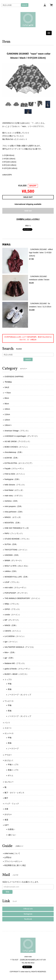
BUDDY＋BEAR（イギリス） (16, 674)
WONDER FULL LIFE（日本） (17, 577)
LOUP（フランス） (12, 582)
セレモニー (9, 782)
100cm (7, 409)
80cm (7, 398)
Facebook (28, 919)
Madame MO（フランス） (15, 663)
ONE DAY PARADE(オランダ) (17, 528)
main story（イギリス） (14, 496)
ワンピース (9, 701)
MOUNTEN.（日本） (13, 523)
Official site (28, 909)
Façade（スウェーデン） (15, 469)
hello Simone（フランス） (15, 485)
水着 (6, 809)
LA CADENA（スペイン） (15, 636)
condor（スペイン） (13, 615)
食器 (6, 820)
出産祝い (11, 829)
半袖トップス (13, 765)
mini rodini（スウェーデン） (16, 588)
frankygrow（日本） (13, 479)
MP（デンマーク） (12, 620)
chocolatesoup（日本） (14, 452)
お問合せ (8, 857)
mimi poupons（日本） (14, 506)
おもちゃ (8, 814)
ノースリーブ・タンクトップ (19, 695)
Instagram (28, 914)
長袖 (10, 689)
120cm (7, 420)
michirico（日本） (12, 501)
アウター (8, 755)
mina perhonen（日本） (14, 512)
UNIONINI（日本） (12, 555)
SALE (7, 387)
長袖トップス (13, 770)
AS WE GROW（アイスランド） (18, 441)
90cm (7, 404)
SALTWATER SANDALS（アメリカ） (20, 647)
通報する (28, 226)
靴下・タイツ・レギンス (14, 793)
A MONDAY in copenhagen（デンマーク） (22, 436)
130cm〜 (8, 425)
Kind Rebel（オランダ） (14, 490)
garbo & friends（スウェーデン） (18, 669)
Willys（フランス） (12, 604)
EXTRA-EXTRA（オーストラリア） (19, 463)
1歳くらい (12, 835)
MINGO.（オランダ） (13, 517)
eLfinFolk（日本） (12, 458)
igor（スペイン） (11, 642)
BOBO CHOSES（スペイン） (17, 447)
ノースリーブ (13, 748)
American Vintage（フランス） (17, 431)
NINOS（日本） (11, 625)
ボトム (10, 775)
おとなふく (9, 760)
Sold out (28, 211)
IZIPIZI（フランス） (13, 609)
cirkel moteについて (12, 853)
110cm (7, 414)
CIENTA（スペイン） (13, 631)
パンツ (7, 723)
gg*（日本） (10, 658)
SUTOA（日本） (11, 544)
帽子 (6, 798)
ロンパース (9, 733)
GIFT (7, 825)
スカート (8, 728)
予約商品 (8, 382)
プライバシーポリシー (13, 861)
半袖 (10, 684)
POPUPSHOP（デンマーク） (17, 593)
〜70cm (8, 393)
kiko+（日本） (10, 652)
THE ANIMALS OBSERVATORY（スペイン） (23, 598)
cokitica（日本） (11, 571)
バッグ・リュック (12, 804)
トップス (8, 679)
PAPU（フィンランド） (14, 533)
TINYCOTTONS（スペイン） (16, 550)
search (25, 5)
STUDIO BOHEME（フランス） (17, 539)
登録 (7, 892)
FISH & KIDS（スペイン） (15, 474)
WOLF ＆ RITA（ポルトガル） (17, 566)
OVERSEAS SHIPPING (14, 377)
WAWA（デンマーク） (14, 560)
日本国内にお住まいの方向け (28, 219)
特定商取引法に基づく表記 (15, 865)
